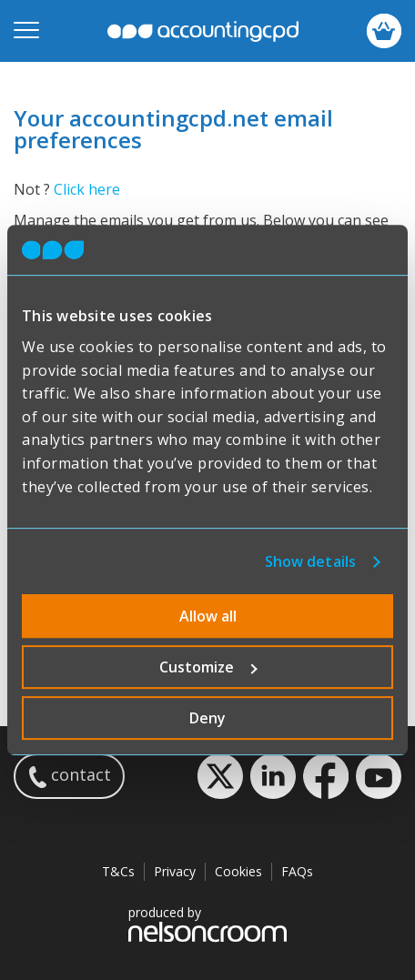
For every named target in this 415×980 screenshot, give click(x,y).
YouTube (379, 776)
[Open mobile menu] (26, 31)
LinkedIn (273, 776)
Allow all (208, 616)
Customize (208, 667)
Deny (207, 718)
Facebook (326, 776)
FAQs (297, 871)
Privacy (175, 871)
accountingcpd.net (203, 31)
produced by (207, 923)
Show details (310, 561)
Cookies (238, 871)
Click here (87, 189)
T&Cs (118, 871)
